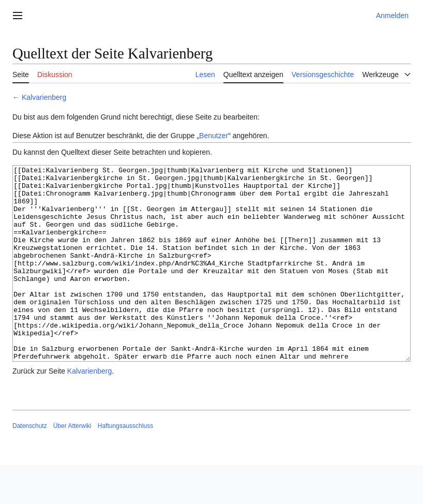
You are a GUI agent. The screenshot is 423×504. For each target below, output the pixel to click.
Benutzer (214, 136)
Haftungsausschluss (125, 465)
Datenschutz (30, 465)
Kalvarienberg (44, 97)
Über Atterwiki (72, 465)
